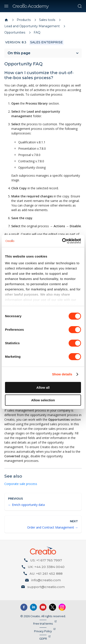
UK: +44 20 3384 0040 (46, 567)
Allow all (43, 387)
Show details (62, 374)
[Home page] (6, 20)
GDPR (43, 639)
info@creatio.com (46, 580)
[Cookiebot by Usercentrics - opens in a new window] (62, 241)
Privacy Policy (43, 631)
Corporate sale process (21, 484)
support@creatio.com (46, 587)
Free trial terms (43, 624)
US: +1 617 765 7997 (46, 560)
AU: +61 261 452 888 (46, 574)
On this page (19, 53)
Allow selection (43, 400)
